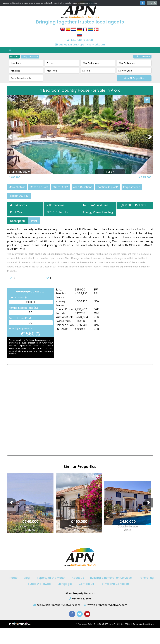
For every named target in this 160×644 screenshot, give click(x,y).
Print (34, 221)
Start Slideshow (19, 172)
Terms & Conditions (143, 624)
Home (13, 578)
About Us (78, 578)
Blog (27, 578)
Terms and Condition (114, 584)
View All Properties (134, 78)
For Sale (14, 57)
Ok (143, 3)
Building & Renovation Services (111, 578)
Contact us (86, 584)
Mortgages (65, 584)
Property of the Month (51, 578)
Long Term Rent (30, 57)
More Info (152, 3)
